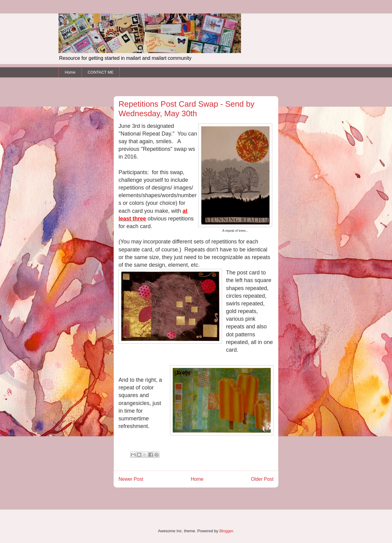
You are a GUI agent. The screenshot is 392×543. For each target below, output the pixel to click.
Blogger (226, 531)
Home (70, 72)
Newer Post (131, 479)
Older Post (262, 479)
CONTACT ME (101, 72)
